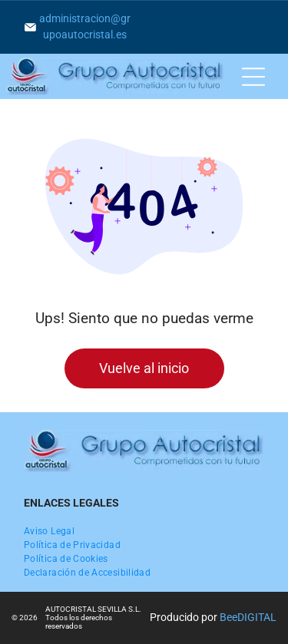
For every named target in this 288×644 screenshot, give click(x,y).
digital (257, 617)
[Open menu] (253, 77)
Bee (228, 617)
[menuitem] (49, 531)
